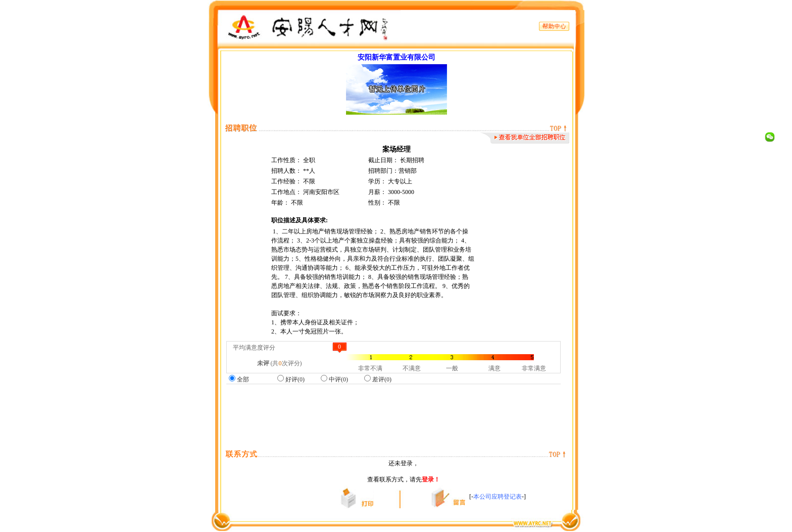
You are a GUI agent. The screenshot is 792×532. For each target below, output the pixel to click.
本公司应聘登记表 (498, 497)
